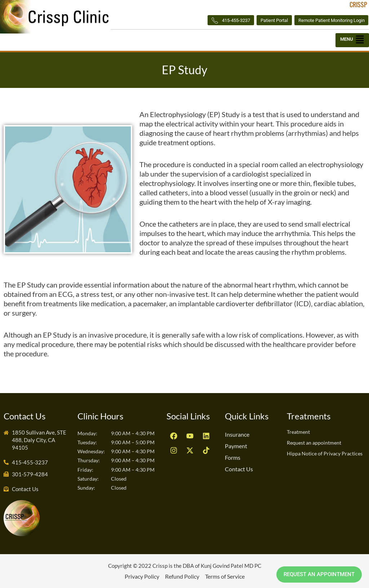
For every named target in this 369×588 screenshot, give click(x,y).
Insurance (237, 434)
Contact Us (239, 469)
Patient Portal (263, 20)
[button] (352, 41)
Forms (233, 457)
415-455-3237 (215, 21)
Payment (236, 446)
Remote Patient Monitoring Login (327, 20)
